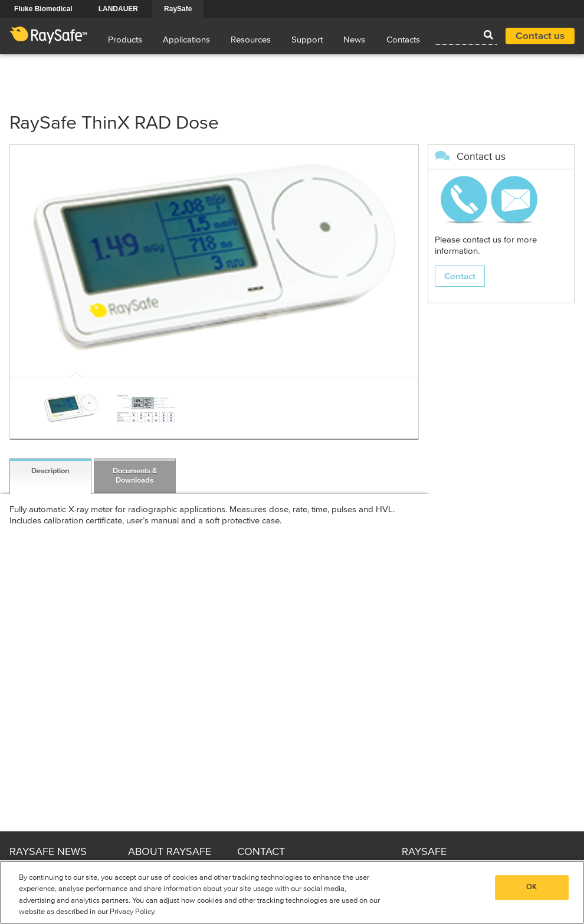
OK (531, 887)
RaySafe (178, 9)
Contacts (403, 40)
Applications (186, 40)
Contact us (540, 36)
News (354, 40)
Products (125, 40)
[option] (72, 408)
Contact (460, 276)
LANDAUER (118, 9)
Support (307, 40)
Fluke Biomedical (43, 9)
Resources (251, 40)
